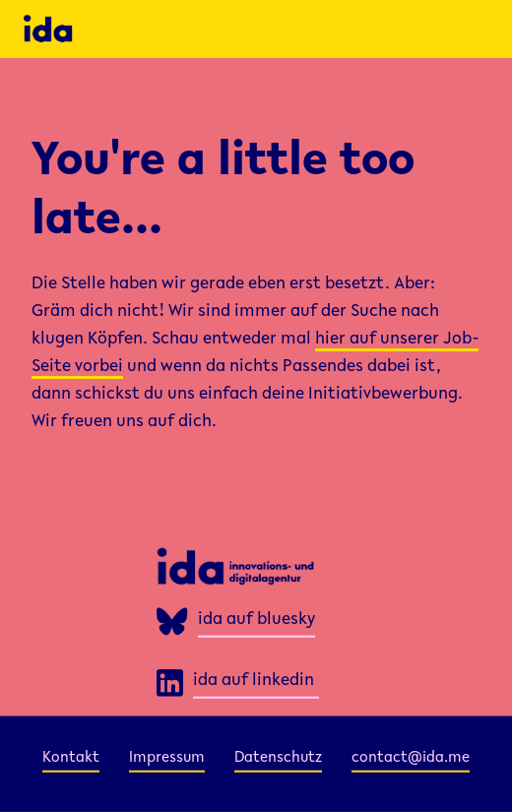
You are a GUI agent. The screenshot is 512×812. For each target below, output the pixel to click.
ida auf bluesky (256, 620)
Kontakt (71, 757)
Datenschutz (278, 757)
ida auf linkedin (254, 681)
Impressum (167, 757)
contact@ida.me (411, 757)
